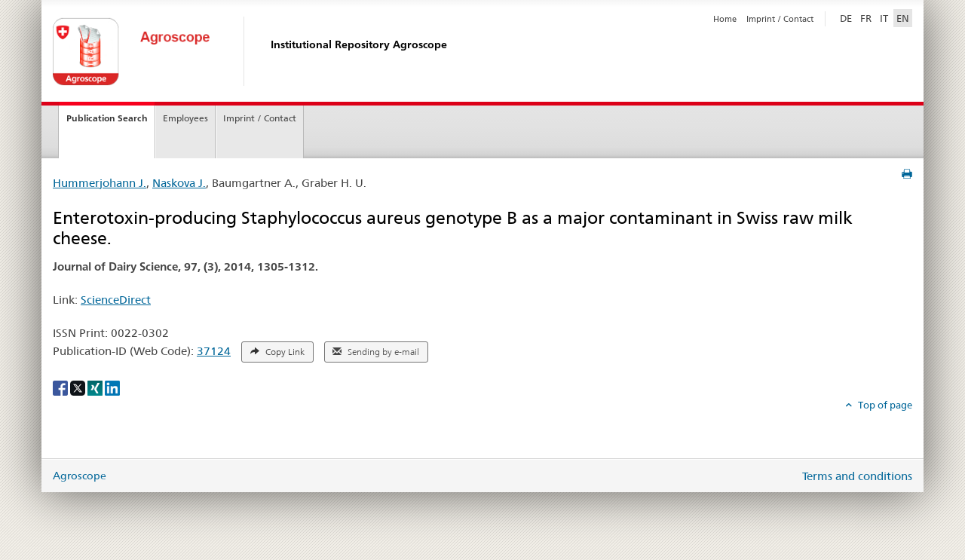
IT (884, 18)
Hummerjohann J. (100, 183)
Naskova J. (179, 183)
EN (903, 18)
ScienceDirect (116, 300)
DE (847, 17)
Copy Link (277, 352)
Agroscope (80, 476)
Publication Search (107, 118)
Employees (185, 118)
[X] (79, 387)
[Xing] (96, 387)
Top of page (884, 405)
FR (866, 18)
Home (725, 19)
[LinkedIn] (112, 387)
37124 (214, 351)
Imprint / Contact (780, 19)
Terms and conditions (857, 476)
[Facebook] (61, 387)
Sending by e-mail (376, 352)
